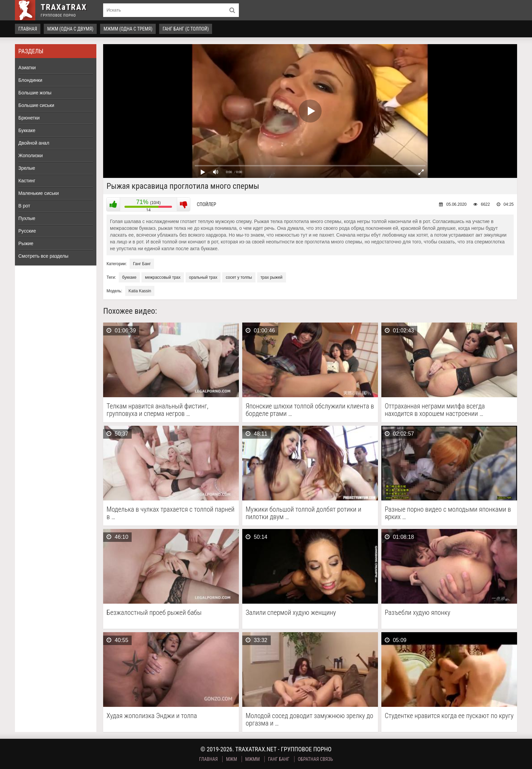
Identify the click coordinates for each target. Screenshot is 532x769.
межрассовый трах (163, 277)
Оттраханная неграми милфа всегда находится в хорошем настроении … (435, 410)
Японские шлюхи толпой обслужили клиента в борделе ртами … (310, 410)
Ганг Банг (142, 264)
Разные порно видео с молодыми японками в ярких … (448, 513)
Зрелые (27, 168)
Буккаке (27, 130)
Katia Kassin (140, 291)
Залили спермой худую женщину (291, 613)
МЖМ (231, 759)
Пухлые (27, 218)
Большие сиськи (36, 105)
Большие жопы (35, 93)
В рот (24, 206)
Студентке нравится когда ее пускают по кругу (449, 716)
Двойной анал (34, 143)
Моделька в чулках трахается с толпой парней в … (170, 513)
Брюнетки (29, 118)
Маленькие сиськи (39, 193)
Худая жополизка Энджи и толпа (152, 716)
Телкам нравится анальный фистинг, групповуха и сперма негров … (157, 410)
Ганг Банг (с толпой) (186, 29)
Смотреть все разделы (43, 256)
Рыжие (26, 243)
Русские (27, 231)
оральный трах (203, 277)
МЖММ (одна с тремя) (128, 29)
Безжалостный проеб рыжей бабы (154, 613)
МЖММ (253, 759)
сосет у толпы (239, 277)
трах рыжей (272, 277)
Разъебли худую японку (417, 613)
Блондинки (30, 80)
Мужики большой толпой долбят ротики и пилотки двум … (303, 513)
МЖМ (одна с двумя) (70, 29)
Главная (28, 29)
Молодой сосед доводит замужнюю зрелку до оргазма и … (309, 719)
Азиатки (27, 68)
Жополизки (31, 155)
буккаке (129, 277)
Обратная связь (316, 759)
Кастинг (27, 181)
